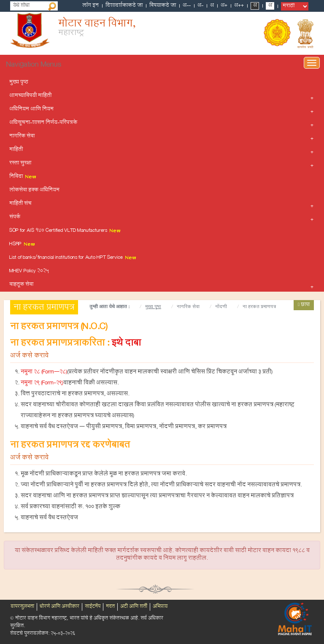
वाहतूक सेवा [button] (21, 285)
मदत (110, 607)
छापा (304, 305)
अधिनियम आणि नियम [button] (31, 110)
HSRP (22, 244)
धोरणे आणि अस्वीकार (59, 607)
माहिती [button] (16, 150)
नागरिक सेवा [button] (22, 137)
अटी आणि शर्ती (134, 607)
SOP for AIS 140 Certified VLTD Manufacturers (65, 231)
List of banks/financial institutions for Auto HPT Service (73, 258)
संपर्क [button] (15, 217)
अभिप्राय (160, 607)
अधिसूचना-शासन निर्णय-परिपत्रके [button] (43, 123)
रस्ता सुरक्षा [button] (20, 164)
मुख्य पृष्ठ (19, 83)
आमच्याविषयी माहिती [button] (30, 96)
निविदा (23, 177)
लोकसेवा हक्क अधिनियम (34, 191)
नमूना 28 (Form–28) (44, 373)
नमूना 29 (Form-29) (42, 384)
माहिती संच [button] (20, 204)
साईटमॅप (93, 607)
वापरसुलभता (22, 607)
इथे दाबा (126, 344)
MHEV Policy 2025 (29, 271)
